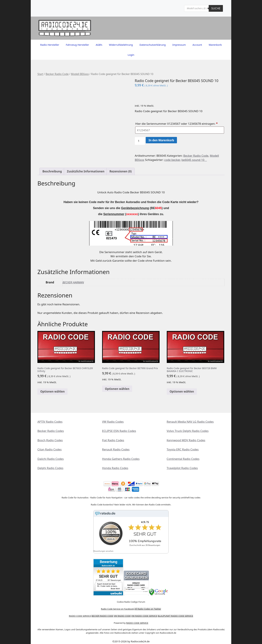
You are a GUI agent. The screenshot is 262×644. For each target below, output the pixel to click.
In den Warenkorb (161, 140)
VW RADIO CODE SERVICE (144, 613)
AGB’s (99, 45)
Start (40, 74)
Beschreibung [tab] (52, 171)
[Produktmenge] (140, 141)
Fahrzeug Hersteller (77, 45)
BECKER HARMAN (73, 282)
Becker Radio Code (57, 74)
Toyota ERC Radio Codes (183, 449)
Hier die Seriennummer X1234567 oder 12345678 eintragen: (177, 124)
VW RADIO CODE (122, 613)
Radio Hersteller (50, 45)
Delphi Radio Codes (50, 468)
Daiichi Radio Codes (51, 459)
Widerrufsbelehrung (121, 45)
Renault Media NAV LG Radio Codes (190, 422)
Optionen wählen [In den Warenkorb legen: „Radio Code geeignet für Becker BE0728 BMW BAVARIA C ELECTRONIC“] (182, 391)
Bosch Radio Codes (50, 440)
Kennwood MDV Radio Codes (186, 440)
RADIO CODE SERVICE (80, 613)
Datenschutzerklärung (153, 45)
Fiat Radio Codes (113, 440)
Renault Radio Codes (116, 449)
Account (197, 45)
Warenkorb (215, 45)
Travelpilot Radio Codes (182, 468)
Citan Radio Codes (50, 449)
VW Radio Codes (113, 422)
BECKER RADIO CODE (102, 613)
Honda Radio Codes (115, 468)
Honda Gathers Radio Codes (121, 459)
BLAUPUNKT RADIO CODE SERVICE (176, 613)
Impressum (179, 45)
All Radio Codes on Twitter (148, 606)
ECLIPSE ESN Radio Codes (119, 431)
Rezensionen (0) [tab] (121, 171)
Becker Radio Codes (51, 431)
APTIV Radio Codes (50, 422)
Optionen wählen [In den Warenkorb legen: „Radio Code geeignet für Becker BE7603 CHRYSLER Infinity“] (52, 391)
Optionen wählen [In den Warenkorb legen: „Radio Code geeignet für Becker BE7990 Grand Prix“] (117, 389)
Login (131, 55)
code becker (172, 160)
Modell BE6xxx (80, 74)
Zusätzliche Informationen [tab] (86, 171)
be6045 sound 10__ (194, 160)
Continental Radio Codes (183, 459)
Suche (216, 8)
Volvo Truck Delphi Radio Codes (188, 431)
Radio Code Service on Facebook (117, 606)
